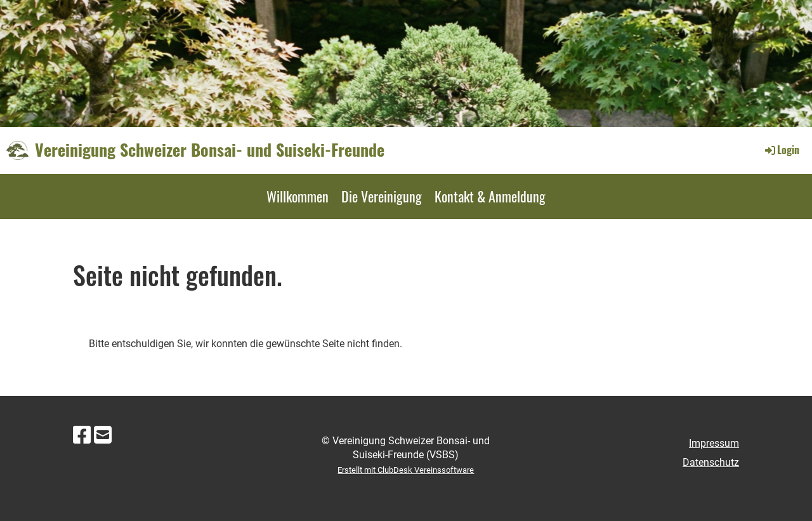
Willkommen (298, 196)
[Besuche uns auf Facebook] (82, 435)
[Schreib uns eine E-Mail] (103, 435)
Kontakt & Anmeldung (490, 196)
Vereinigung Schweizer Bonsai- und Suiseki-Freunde (210, 150)
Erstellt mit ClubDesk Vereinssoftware (406, 470)
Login (781, 150)
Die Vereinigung (382, 196)
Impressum (714, 443)
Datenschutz (711, 462)
